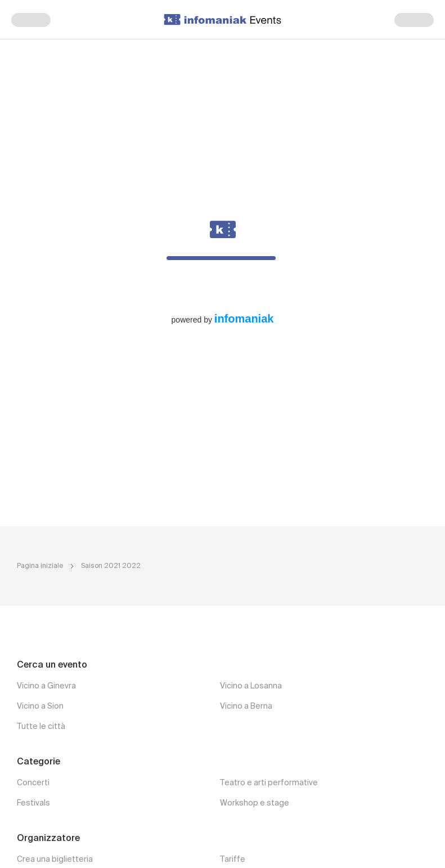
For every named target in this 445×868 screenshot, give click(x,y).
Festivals (33, 803)
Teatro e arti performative (269, 783)
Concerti (33, 783)
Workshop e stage (255, 803)
